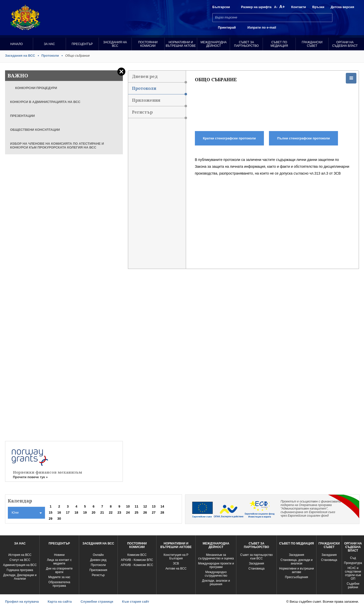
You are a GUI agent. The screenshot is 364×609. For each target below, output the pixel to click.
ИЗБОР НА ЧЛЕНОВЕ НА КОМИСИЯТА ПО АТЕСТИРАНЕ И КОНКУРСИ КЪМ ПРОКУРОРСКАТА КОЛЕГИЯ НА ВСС (57, 145)
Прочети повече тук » (30, 477)
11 (136, 506)
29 (51, 519)
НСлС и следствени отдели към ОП (353, 573)
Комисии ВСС (137, 555)
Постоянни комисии (148, 44)
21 (102, 512)
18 (76, 512)
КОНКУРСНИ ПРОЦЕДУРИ (36, 88)
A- (276, 7)
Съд (353, 558)
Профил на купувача (22, 602)
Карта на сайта (60, 602)
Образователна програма (59, 584)
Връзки (318, 7)
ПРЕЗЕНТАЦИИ (22, 116)
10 (128, 506)
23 (119, 512)
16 (59, 512)
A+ (282, 7)
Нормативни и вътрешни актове (181, 44)
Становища (257, 569)
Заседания (257, 563)
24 (128, 512)
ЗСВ (176, 563)
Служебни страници (97, 602)
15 (51, 512)
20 (94, 512)
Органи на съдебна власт (345, 44)
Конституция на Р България (176, 557)
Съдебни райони (353, 585)
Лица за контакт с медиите (59, 562)
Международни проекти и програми (216, 565)
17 (68, 512)
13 (154, 506)
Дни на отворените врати (59, 570)
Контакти (299, 7)
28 (162, 512)
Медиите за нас (59, 577)
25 (136, 512)
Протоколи (50, 56)
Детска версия (342, 7)
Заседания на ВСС (115, 44)
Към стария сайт (136, 602)
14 (162, 506)
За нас (50, 44)
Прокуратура (353, 563)
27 (154, 512)
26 (145, 512)
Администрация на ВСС (20, 565)
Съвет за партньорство (246, 44)
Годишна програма (20, 570)
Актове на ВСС (176, 569)
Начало (17, 44)
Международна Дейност (213, 44)
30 (59, 519)
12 (145, 506)
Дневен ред (159, 78)
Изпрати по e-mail (262, 27)
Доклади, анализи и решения (216, 582)
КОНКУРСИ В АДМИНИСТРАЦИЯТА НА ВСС (45, 102)
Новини (59, 555)
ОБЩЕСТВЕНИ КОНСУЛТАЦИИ (35, 130)
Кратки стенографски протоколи (229, 138)
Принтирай (227, 27)
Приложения (159, 102)
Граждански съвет (312, 44)
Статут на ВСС (20, 560)
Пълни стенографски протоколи (304, 138)
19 (85, 512)
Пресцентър (82, 44)
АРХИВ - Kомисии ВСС (137, 565)
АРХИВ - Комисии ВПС (137, 560)
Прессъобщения (296, 577)
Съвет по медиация (279, 44)
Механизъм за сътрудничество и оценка (216, 557)
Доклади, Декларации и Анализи (20, 577)
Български (221, 7)
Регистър (159, 114)
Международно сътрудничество (216, 574)
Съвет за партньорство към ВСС (256, 557)
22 (111, 512)
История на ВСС (20, 555)
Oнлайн (98, 555)
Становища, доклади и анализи (297, 562)
